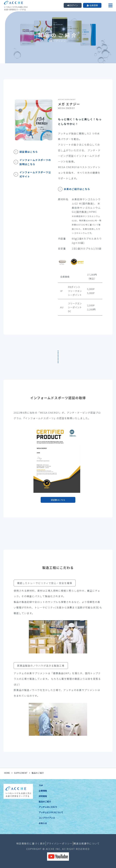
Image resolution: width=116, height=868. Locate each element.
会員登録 (92, 5)
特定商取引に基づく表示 (31, 843)
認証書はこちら (58, 500)
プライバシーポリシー (59, 843)
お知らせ (43, 823)
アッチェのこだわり (48, 807)
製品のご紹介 (45, 802)
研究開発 (43, 796)
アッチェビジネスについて (51, 812)
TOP (41, 785)
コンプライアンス (47, 818)
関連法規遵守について (87, 843)
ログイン (73, 5)
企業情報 (43, 791)
